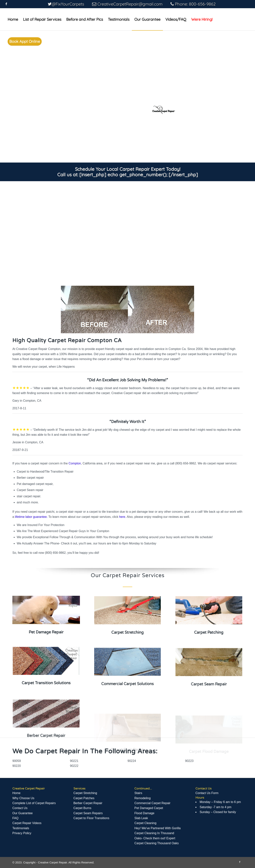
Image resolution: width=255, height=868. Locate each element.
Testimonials (21, 828)
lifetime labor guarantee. (31, 517)
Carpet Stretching (85, 793)
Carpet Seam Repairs (88, 813)
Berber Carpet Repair (88, 803)
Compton (75, 463)
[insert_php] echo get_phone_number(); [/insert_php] (139, 175)
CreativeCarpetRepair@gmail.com (130, 4)
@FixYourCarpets (68, 4)
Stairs (138, 793)
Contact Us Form (207, 793)
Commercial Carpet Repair (152, 803)
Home (16, 793)
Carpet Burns (82, 808)
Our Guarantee (23, 813)
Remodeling (142, 798)
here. (123, 517)
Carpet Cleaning (145, 823)
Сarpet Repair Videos (27, 823)
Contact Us (20, 808)
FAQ (15, 818)
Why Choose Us (23, 798)
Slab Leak (141, 818)
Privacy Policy (22, 833)
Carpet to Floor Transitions (91, 818)
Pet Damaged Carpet (149, 808)
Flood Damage (144, 813)
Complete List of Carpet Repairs (34, 803)
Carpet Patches (84, 798)
